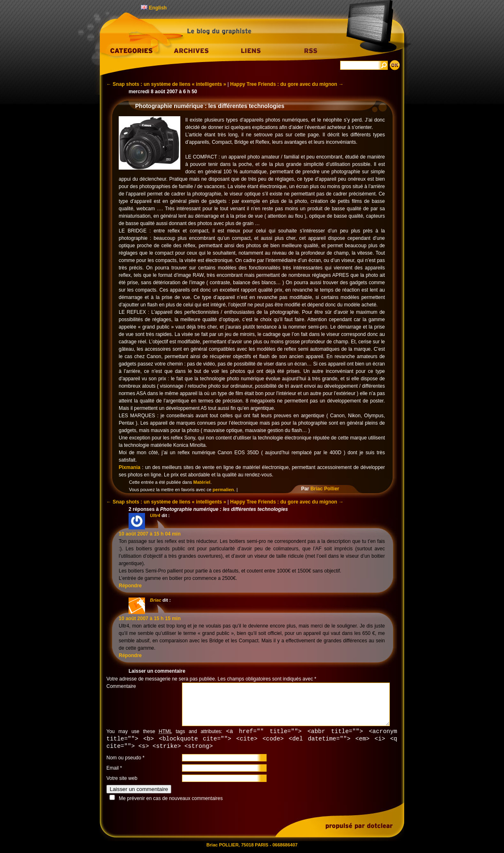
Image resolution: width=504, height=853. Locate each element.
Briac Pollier (325, 489)
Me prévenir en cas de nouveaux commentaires (171, 800)
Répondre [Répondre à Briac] (130, 655)
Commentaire (121, 686)
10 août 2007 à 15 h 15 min (150, 618)
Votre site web (122, 779)
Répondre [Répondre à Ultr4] (130, 586)
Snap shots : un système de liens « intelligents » (166, 84)
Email (113, 769)
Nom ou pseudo (124, 759)
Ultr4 (155, 515)
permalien (223, 490)
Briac (156, 600)
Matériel (202, 482)
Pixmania (130, 467)
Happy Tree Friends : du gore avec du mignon (287, 84)
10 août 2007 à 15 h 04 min (150, 534)
